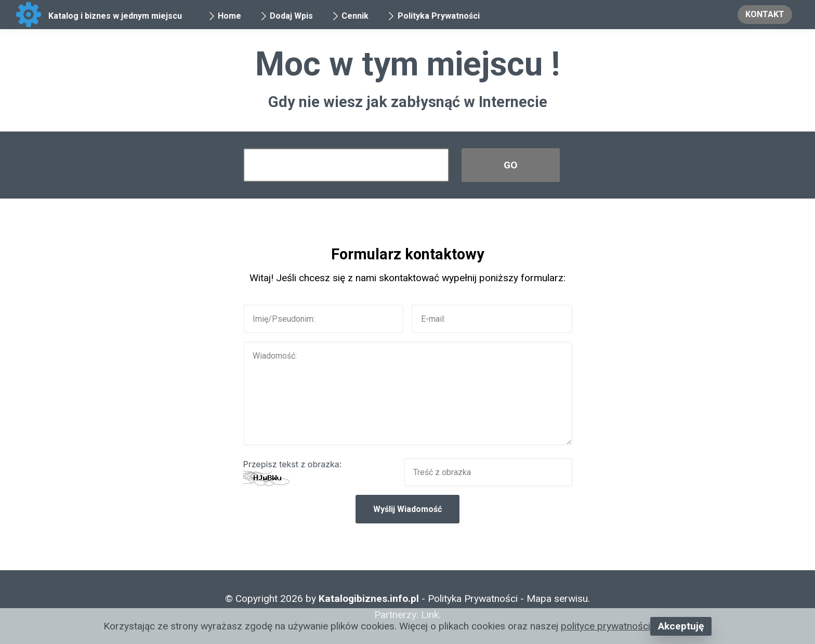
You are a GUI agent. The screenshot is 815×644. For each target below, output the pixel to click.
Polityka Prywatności (433, 16)
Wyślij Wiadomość (407, 509)
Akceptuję (681, 626)
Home (225, 16)
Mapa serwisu (557, 599)
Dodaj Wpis (286, 16)
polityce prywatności (606, 626)
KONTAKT (765, 14)
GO (511, 165)
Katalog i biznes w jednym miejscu (115, 16)
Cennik (350, 16)
